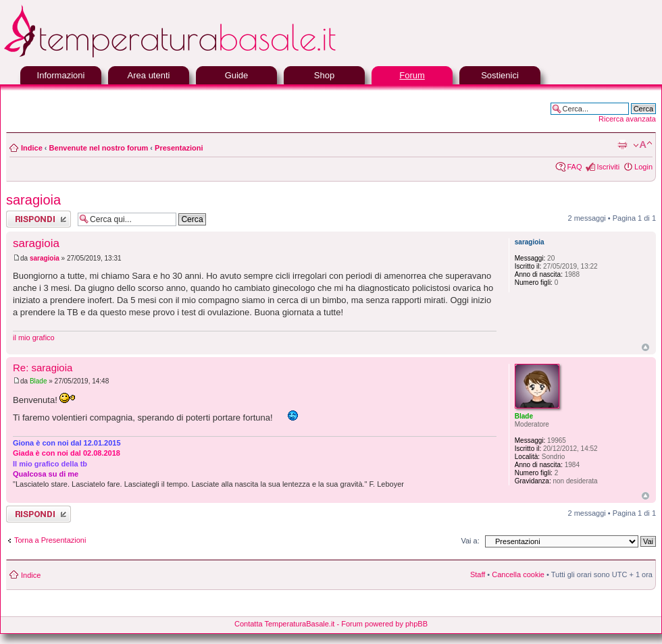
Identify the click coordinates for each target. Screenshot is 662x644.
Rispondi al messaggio (39, 219)
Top (645, 347)
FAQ (574, 167)
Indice (32, 148)
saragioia (33, 200)
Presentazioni (179, 148)
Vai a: (470, 541)
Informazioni (61, 75)
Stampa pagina (622, 145)
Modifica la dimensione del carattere (643, 145)
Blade (39, 381)
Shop (324, 75)
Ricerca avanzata (627, 119)
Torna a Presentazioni (50, 540)
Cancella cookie (518, 574)
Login (643, 167)
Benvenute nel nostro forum (99, 148)
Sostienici (500, 75)
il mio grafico (34, 338)
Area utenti (149, 75)
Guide (237, 75)
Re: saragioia (43, 368)
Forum (412, 75)
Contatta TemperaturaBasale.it (284, 624)
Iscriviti (608, 167)
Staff (478, 574)
